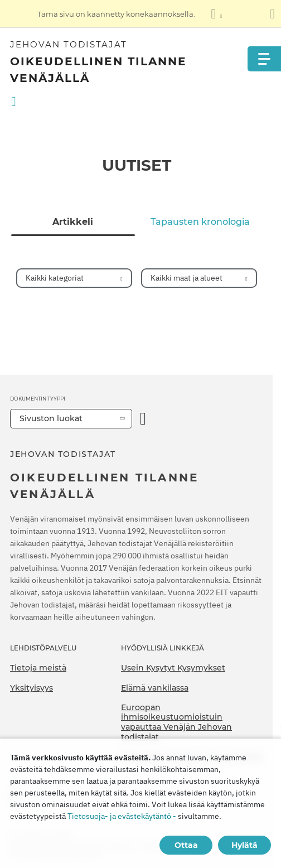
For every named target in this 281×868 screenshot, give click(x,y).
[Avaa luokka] (143, 419)
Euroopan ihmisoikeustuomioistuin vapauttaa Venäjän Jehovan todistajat (176, 722)
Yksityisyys (32, 688)
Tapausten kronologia (200, 222)
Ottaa (186, 845)
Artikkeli (73, 222)
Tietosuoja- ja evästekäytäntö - (122, 816)
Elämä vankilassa (155, 688)
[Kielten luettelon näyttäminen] (216, 14)
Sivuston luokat (51, 418)
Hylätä (244, 845)
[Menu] (264, 59)
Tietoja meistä (38, 668)
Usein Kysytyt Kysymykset (173, 668)
